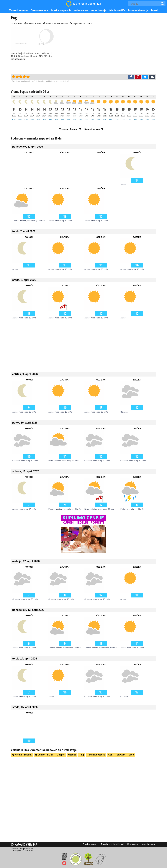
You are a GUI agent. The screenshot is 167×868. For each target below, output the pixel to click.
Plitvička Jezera (96, 755)
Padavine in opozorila (61, 10)
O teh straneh (90, 844)
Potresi (154, 10)
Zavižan (121, 755)
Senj (111, 755)
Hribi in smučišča (117, 10)
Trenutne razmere (39, 10)
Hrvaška (17, 23)
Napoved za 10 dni (81, 23)
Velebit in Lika (33, 23)
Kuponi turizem (94, 129)
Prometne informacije (138, 10)
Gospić (61, 755)
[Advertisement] (112, 50)
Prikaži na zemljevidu (56, 23)
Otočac (72, 755)
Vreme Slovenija (98, 10)
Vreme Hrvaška (22, 755)
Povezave (133, 844)
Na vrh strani (148, 844)
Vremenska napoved (19, 10)
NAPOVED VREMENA (83, 4)
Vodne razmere (81, 10)
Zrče (131, 755)
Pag (82, 755)
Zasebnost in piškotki (112, 844)
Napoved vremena (24, 844)
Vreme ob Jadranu (70, 129)
